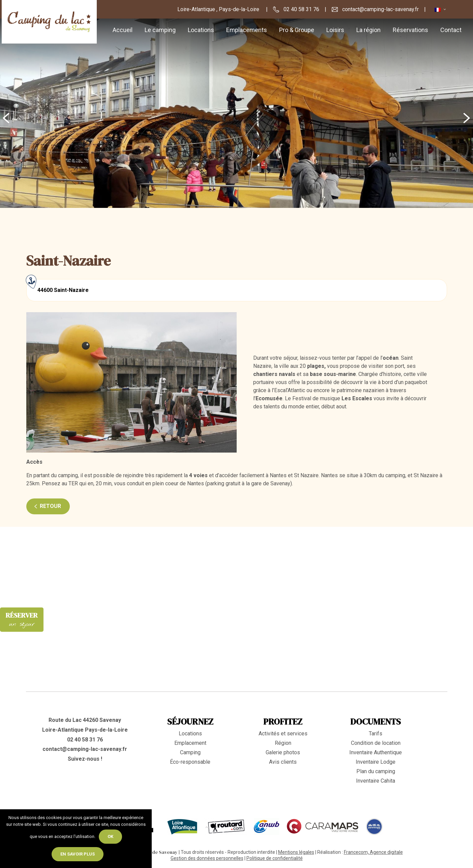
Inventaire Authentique (376, 752)
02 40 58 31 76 (85, 740)
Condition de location (376, 743)
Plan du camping (376, 771)
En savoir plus (78, 854)
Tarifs (376, 734)
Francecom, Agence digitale (373, 852)
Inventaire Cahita (376, 781)
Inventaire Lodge (376, 762)
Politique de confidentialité (275, 858)
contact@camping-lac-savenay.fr (85, 749)
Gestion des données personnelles (207, 858)
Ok (110, 836)
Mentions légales (296, 852)
